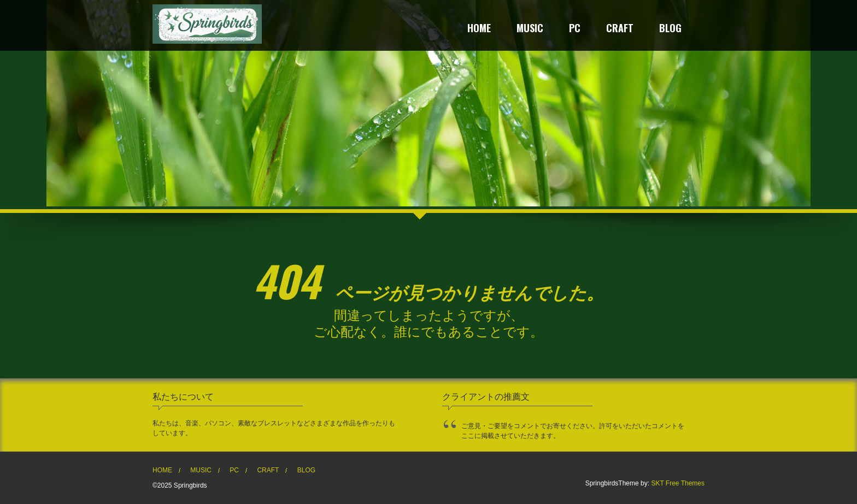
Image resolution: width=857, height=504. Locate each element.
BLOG (670, 29)
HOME (479, 29)
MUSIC (530, 29)
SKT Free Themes (678, 483)
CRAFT (620, 29)
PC (575, 29)
